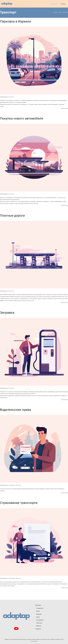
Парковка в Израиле (15, 21)
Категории (54, 4)
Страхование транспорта (19, 503)
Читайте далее (64, 108)
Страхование (12, 578)
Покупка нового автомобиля (22, 118)
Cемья (38, 617)
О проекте (63, 4)
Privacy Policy (34, 641)
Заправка (7, 313)
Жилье (38, 611)
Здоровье (39, 614)
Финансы (39, 626)
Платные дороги (12, 216)
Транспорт (11, 97)
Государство (12, 485)
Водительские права (15, 410)
